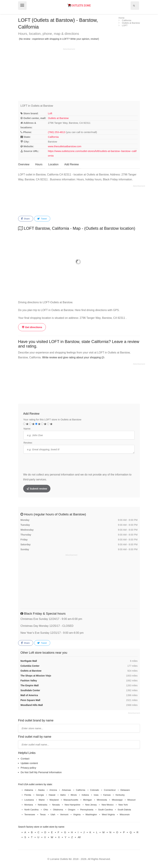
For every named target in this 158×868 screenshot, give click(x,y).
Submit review (37, 489)
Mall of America (29, 695)
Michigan (87, 800)
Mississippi (117, 800)
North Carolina (31, 810)
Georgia (40, 795)
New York (123, 805)
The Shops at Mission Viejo (36, 676)
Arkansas (66, 790)
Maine (42, 800)
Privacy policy (28, 768)
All (79, 837)
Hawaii (52, 795)
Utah (53, 815)
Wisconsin (125, 815)
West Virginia (108, 815)
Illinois (74, 795)
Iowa (96, 795)
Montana (29, 805)
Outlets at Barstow (58, 118)
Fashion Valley (29, 681)
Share (25, 219)
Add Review (71, 164)
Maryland (54, 800)
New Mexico (108, 805)
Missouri (131, 800)
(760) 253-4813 (57, 132)
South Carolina (105, 810)
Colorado (95, 790)
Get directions (32, 327)
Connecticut (110, 790)
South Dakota (124, 810)
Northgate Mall (29, 661)
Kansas (107, 795)
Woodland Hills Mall (32, 705)
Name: (27, 429)
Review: (28, 443)
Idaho (63, 795)
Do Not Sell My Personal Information (41, 772)
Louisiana (29, 800)
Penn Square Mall (30, 700)
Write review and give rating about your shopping (73, 357)
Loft (50, 113)
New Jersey (91, 805)
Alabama (29, 790)
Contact (25, 759)
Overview (24, 164)
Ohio (46, 810)
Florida (28, 795)
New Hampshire (72, 805)
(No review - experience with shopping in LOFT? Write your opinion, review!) (59, 39)
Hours (39, 164)
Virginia (77, 815)
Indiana (85, 795)
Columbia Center (30, 666)
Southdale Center (30, 690)
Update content (29, 763)
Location (53, 164)
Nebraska (43, 805)
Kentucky (120, 795)
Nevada (56, 805)
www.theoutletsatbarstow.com (65, 146)
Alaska (41, 790)
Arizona (53, 790)
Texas (43, 815)
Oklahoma (58, 810)
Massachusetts (71, 800)
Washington (91, 815)
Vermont (64, 815)
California (53, 137)
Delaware (125, 790)
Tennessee (30, 815)
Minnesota (102, 800)
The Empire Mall (30, 685)
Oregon (72, 810)
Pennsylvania (87, 810)
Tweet (42, 219)
